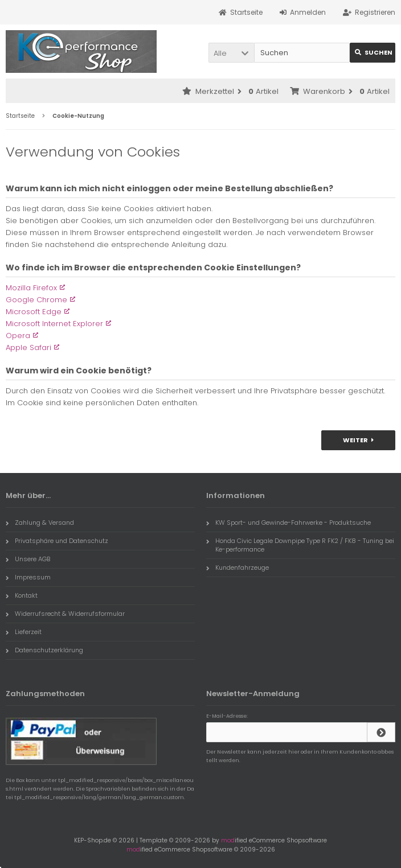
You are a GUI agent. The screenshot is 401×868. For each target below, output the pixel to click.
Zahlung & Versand (40, 523)
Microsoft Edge (34, 312)
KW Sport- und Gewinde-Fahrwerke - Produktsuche (289, 523)
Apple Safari (28, 347)
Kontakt (22, 595)
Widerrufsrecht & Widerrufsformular (65, 614)
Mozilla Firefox (31, 288)
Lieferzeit (24, 632)
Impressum (28, 577)
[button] (231, 53)
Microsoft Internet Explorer (54, 324)
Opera (18, 336)
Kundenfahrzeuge (238, 567)
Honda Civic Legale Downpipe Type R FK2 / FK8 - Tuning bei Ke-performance (300, 545)
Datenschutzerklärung (44, 650)
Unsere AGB (28, 559)
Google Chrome (36, 300)
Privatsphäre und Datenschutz (57, 541)
